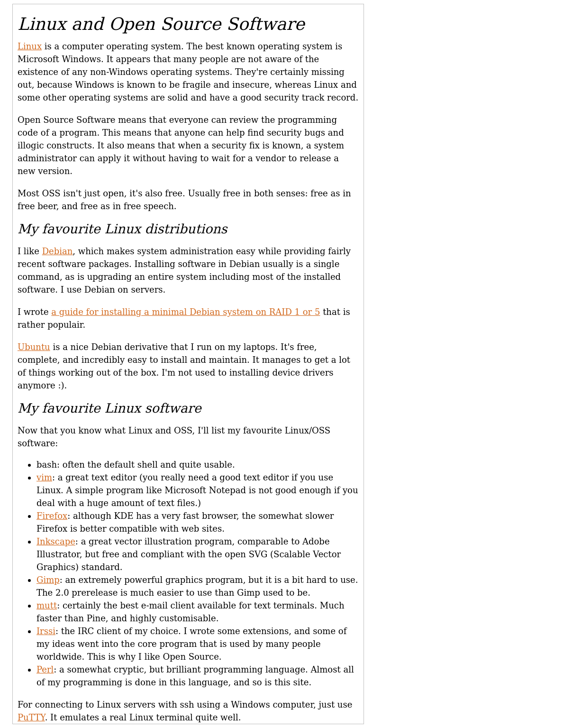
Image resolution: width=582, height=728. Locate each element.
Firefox (52, 516)
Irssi (46, 631)
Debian (58, 251)
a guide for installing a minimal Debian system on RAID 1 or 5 (186, 312)
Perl (45, 669)
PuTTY (31, 717)
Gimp (48, 580)
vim (44, 477)
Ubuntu (34, 347)
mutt (47, 605)
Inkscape (56, 541)
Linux (30, 46)
